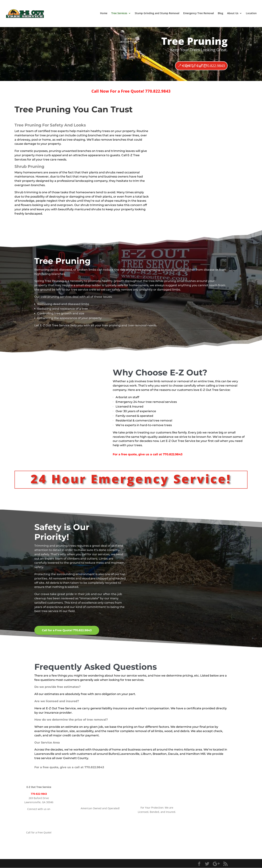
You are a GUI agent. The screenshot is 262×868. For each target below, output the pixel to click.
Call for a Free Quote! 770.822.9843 (68, 630)
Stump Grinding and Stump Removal (157, 14)
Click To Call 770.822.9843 (204, 66)
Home (104, 14)
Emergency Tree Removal (199, 14)
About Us (233, 14)
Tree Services (119, 14)
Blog (220, 14)
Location (251, 14)
